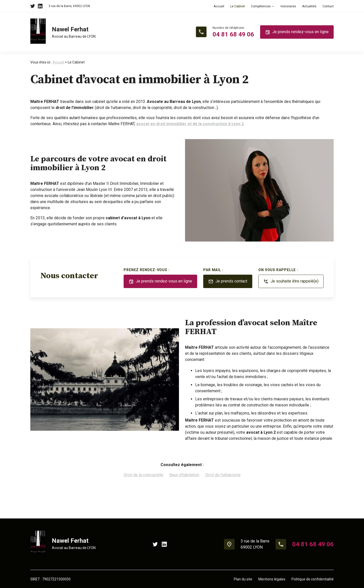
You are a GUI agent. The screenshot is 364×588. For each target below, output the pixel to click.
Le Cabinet (238, 6)
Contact (328, 6)
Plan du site (243, 579)
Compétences (261, 6)
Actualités (309, 6)
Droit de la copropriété (143, 475)
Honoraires (288, 6)
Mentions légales (272, 579)
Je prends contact (228, 281)
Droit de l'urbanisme (223, 475)
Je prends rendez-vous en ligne (297, 32)
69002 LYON (69, 6)
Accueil (219, 6)
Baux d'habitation (184, 475)
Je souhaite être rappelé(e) (291, 281)
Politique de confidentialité (313, 579)
